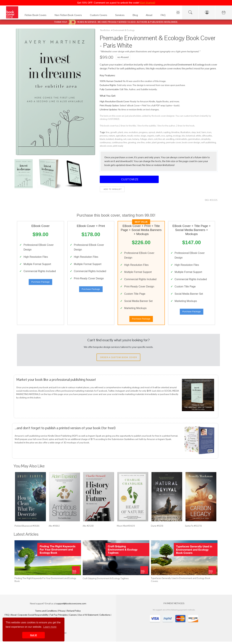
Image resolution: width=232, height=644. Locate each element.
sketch (159, 132)
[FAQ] (164, 16)
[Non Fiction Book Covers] (69, 16)
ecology (177, 136)
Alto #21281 (88, 528)
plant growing (158, 142)
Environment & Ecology (124, 30)
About (13, 617)
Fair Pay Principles (59, 617)
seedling (170, 139)
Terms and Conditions (46, 613)
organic (151, 136)
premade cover (173, 142)
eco (163, 136)
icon (209, 132)
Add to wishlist (112, 189)
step (194, 132)
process (104, 136)
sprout (152, 132)
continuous (105, 142)
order (148, 142)
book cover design (191, 142)
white (198, 136)
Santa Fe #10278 (193, 528)
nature (112, 136)
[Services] (121, 16)
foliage (144, 139)
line (108, 132)
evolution (133, 132)
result (130, 136)
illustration (185, 132)
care (129, 139)
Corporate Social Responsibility (33, 617)
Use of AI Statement (88, 617)
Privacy (62, 613)
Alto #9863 (54, 528)
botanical (190, 136)
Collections (105, 617)
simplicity (206, 139)
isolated (110, 139)
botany (136, 139)
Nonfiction (105, 30)
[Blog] (136, 16)
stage (143, 136)
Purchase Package (40, 283)
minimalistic (181, 139)
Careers (73, 617)
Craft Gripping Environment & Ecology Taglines (106, 581)
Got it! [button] (34, 635)
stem (150, 139)
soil (156, 139)
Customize (129, 179)
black (102, 139)
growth (114, 132)
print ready (118, 146)
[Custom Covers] (99, 16)
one (126, 132)
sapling (167, 132)
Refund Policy (74, 613)
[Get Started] (147, 3)
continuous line (119, 142)
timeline (175, 132)
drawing (118, 139)
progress (143, 132)
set (125, 139)
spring (169, 136)
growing (132, 142)
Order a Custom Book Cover (118, 360)
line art (162, 139)
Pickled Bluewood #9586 (27, 528)
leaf (199, 132)
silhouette (207, 136)
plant (121, 132)
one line (141, 142)
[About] (150, 16)
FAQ (7, 617)
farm (204, 132)
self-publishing (208, 142)
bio (183, 136)
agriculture (121, 136)
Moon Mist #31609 (126, 528)
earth (158, 136)
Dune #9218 (157, 528)
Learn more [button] (50, 627)
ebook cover (106, 146)
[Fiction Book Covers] (36, 16)
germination (194, 139)
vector (137, 136)
